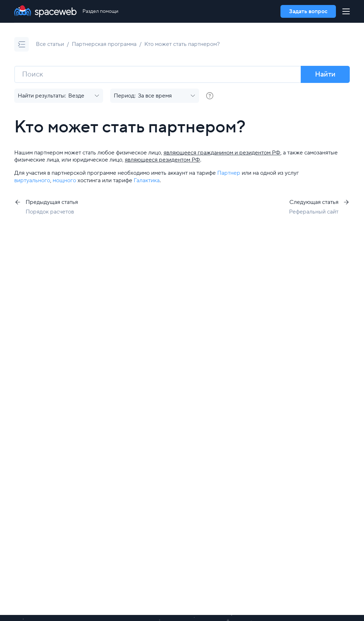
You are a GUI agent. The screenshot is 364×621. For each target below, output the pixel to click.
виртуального (32, 180)
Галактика (147, 180)
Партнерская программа (104, 44)
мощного (64, 180)
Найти (325, 74)
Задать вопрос (308, 11)
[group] (210, 96)
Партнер (229, 173)
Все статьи (50, 44)
